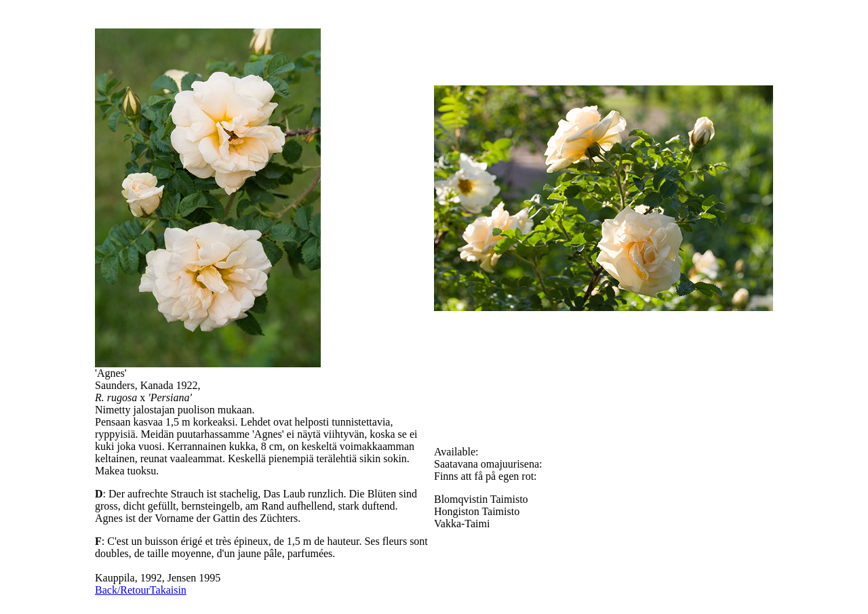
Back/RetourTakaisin (141, 590)
